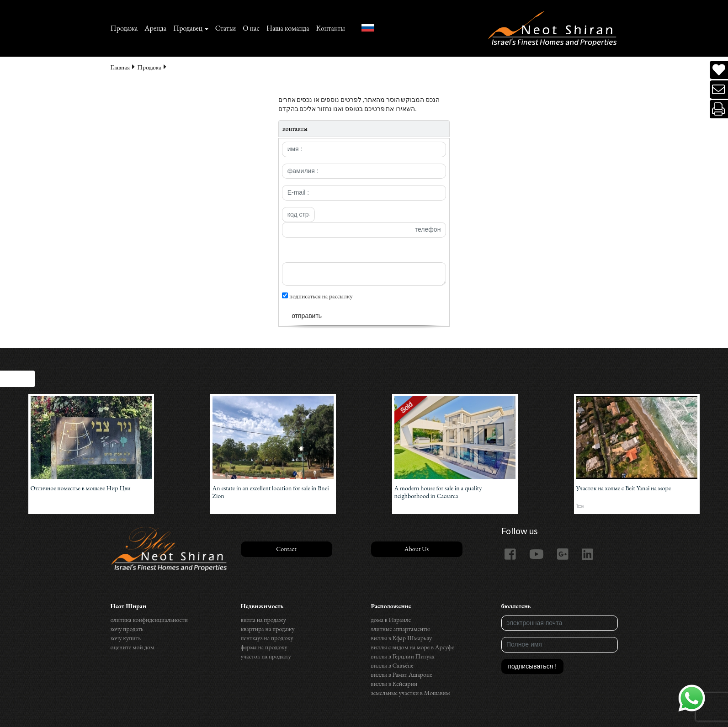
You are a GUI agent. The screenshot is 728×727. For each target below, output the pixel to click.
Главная (120, 67)
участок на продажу (266, 656)
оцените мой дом (133, 647)
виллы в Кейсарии (394, 684)
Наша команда (288, 28)
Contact (286, 549)
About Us (417, 549)
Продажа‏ (124, 28)
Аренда (155, 28)
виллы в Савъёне (392, 665)
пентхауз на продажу (267, 638)
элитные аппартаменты (401, 629)
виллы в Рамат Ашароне (402, 674)
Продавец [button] (188, 28)
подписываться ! (533, 666)
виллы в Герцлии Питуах (403, 656)
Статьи (226, 28)
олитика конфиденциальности (149, 620)
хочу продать (127, 629)
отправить (307, 316)
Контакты (330, 28)
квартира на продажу (268, 629)
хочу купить (126, 638)
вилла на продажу (263, 620)
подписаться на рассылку (317, 296)
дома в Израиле (391, 620)
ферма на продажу (264, 647)
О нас (251, 28)
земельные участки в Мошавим (411, 693)
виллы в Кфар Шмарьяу (402, 638)
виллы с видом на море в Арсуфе (413, 647)
